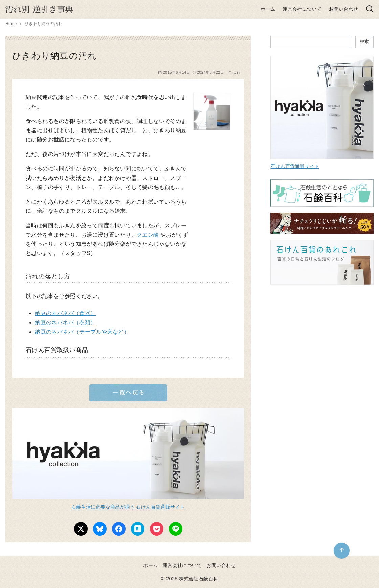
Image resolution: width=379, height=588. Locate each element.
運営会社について (302, 9)
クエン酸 (148, 235)
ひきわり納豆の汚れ (44, 24)
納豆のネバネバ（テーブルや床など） (82, 332)
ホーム (268, 9)
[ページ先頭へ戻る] (342, 551)
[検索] (370, 9)
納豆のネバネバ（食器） (65, 313)
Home (12, 24)
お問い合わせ (343, 9)
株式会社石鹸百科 (198, 579)
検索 (364, 41)
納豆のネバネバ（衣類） (65, 322)
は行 (236, 72)
